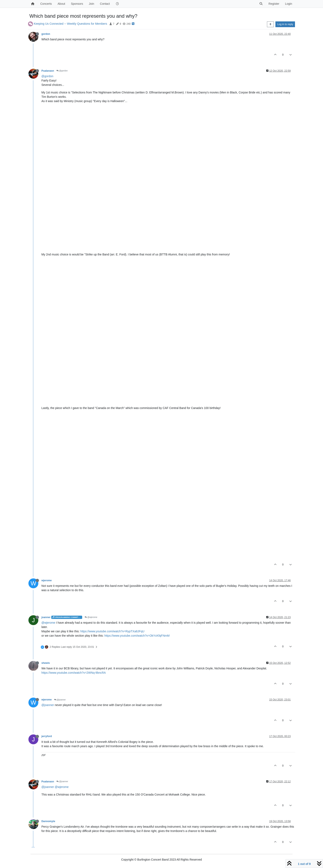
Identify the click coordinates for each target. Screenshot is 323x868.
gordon (46, 34)
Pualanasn (48, 71)
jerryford (47, 736)
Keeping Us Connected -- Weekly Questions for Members (70, 24)
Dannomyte (48, 821)
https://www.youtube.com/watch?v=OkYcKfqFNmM (137, 636)
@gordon (62, 71)
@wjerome (91, 617)
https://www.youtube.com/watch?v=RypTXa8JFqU (112, 631)
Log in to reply (285, 24)
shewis (46, 663)
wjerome (47, 580)
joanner (46, 617)
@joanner (60, 700)
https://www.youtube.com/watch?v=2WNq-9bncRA (74, 673)
